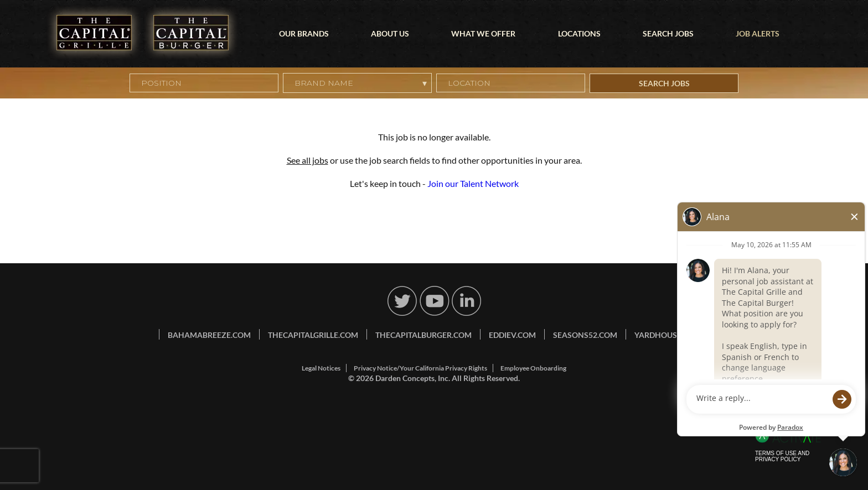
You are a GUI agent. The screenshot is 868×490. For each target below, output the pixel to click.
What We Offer (483, 33)
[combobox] (511, 83)
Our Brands (304, 33)
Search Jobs (668, 33)
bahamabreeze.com (209, 335)
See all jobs (308, 160)
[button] (577, 83)
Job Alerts (758, 33)
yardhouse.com (668, 335)
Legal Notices (321, 368)
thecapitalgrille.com (313, 335)
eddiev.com (512, 335)
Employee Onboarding (533, 368)
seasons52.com (585, 335)
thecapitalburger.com (423, 335)
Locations (579, 33)
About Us (390, 33)
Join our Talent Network (473, 183)
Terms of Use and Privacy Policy (782, 456)
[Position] (204, 83)
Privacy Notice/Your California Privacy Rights (420, 368)
